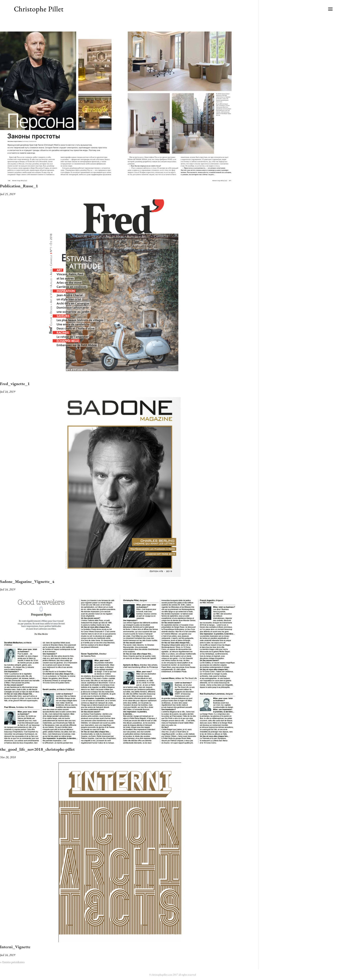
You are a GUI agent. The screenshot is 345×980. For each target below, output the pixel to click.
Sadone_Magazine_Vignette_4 (27, 581)
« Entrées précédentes (12, 962)
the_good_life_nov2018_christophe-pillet (37, 749)
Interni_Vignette (15, 947)
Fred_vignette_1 (15, 384)
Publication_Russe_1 (19, 186)
